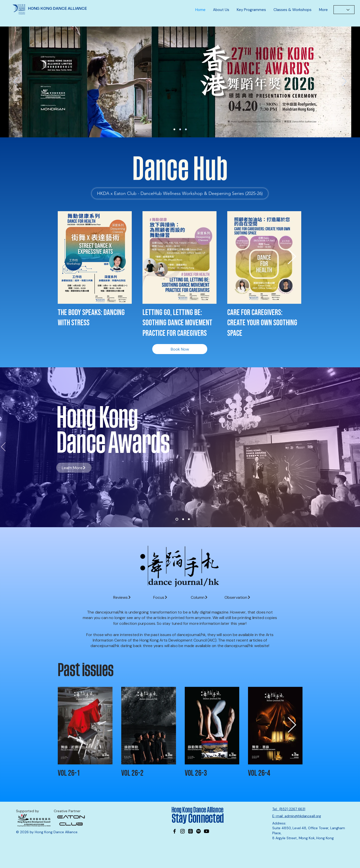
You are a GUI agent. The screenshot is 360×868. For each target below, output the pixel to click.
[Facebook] (174, 831)
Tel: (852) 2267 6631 (289, 809)
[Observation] (238, 597)
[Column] (199, 597)
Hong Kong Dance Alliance (197, 810)
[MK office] (186, 129)
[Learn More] (181, 82)
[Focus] (160, 597)
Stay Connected (198, 819)
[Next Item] (292, 257)
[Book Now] (180, 349)
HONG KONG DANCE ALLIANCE (57, 8)
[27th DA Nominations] (174, 129)
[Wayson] (180, 129)
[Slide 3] (189, 519)
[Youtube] (206, 831)
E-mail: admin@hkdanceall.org (297, 816)
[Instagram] (182, 831)
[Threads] (190, 831)
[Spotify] (198, 831)
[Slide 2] (183, 519)
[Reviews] (122, 597)
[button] (221, 10)
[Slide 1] (177, 519)
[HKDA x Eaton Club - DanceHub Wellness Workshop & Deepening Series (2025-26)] (180, 193)
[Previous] (16, 82)
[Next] (344, 82)
